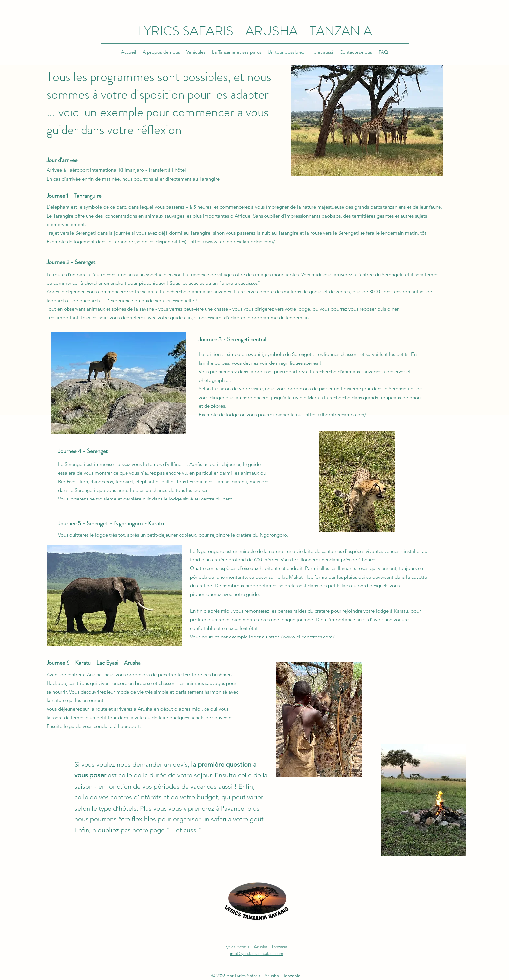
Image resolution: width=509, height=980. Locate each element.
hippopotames (261, 586)
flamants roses (353, 568)
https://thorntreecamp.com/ (336, 414)
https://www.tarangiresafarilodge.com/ (233, 241)
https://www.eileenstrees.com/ (302, 637)
